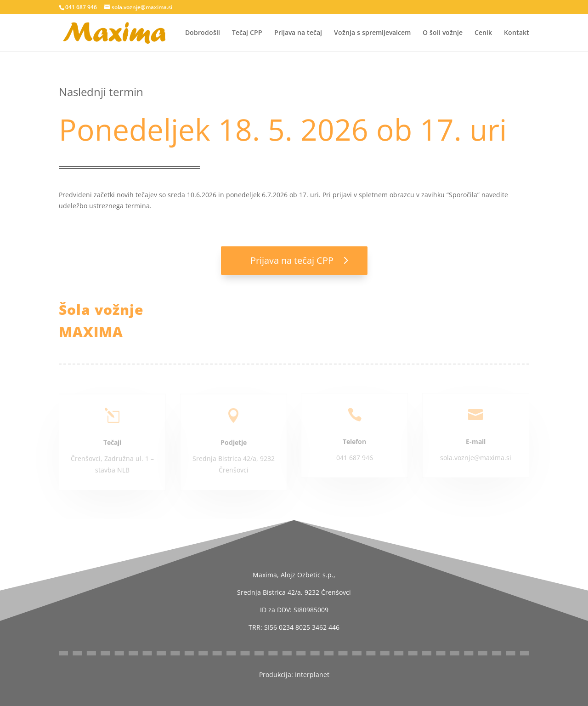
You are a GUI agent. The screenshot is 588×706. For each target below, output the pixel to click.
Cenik (483, 33)
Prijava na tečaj (298, 33)
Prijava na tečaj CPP (292, 260)
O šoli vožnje (443, 33)
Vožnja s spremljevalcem (372, 33)
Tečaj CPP (247, 33)
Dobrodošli (203, 33)
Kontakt (517, 33)
